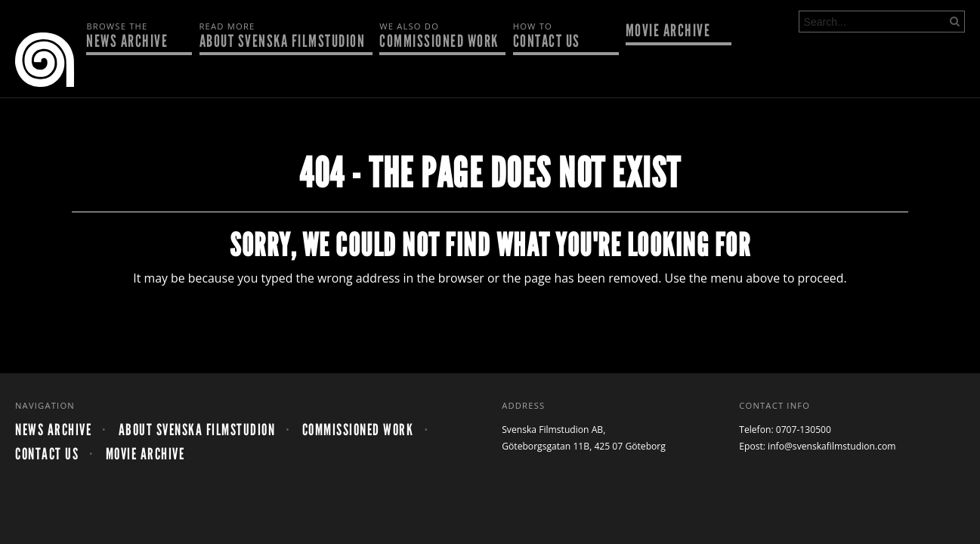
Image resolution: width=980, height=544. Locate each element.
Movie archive (668, 32)
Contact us (562, 36)
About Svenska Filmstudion (283, 36)
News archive (135, 36)
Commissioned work (439, 36)
